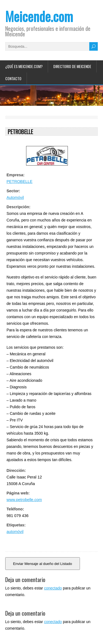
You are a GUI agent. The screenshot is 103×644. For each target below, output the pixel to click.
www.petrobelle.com (24, 500)
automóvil (15, 532)
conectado (53, 588)
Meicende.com (39, 16)
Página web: (18, 493)
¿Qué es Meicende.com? (24, 66)
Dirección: (16, 470)
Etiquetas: (16, 525)
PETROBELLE (20, 182)
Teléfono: (15, 509)
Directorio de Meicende (72, 66)
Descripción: (19, 207)
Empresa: (16, 175)
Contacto (13, 78)
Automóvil (15, 197)
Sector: (13, 191)
